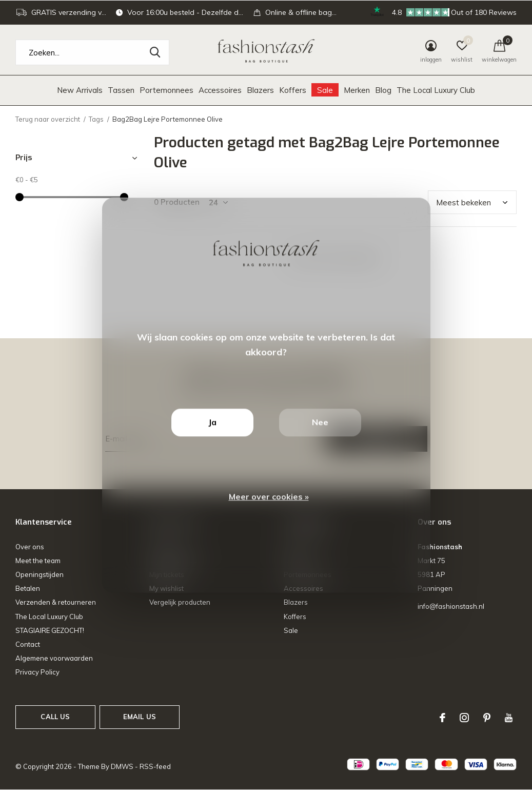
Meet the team (38, 561)
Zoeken (155, 52)
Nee (320, 422)
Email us (140, 717)
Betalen (28, 588)
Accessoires (220, 90)
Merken (357, 90)
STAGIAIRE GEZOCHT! (50, 630)
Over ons (30, 547)
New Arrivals (80, 90)
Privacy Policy (37, 672)
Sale (325, 90)
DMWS (122, 766)
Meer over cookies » (269, 496)
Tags (96, 119)
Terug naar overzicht (48, 119)
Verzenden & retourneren (56, 602)
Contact (28, 644)
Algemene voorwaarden (54, 658)
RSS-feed (155, 766)
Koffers (293, 90)
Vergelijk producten (180, 602)
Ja (212, 422)
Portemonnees (166, 90)
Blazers (260, 90)
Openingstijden (40, 574)
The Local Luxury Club (436, 90)
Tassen (121, 90)
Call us (55, 717)
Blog (383, 90)
